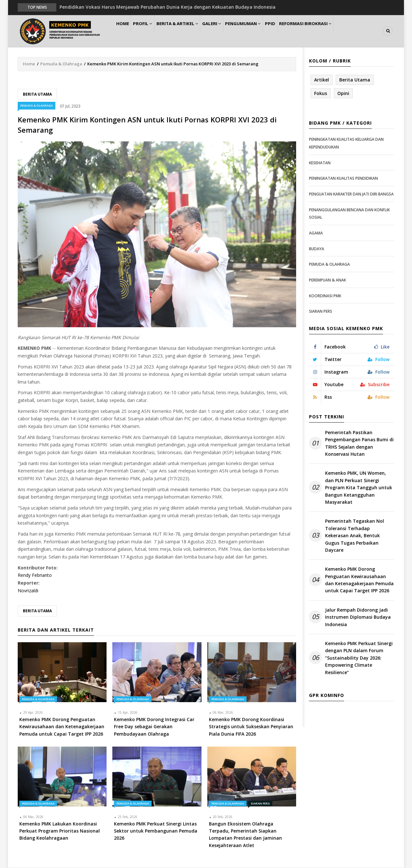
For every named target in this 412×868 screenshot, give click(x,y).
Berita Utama (37, 95)
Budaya (317, 249)
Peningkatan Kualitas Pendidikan (343, 179)
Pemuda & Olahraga (61, 64)
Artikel (322, 80)
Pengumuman (261, 31)
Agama (316, 233)
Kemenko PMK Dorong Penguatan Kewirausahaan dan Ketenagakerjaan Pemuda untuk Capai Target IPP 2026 (359, 580)
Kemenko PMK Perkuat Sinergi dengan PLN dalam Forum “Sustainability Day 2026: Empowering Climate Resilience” (359, 658)
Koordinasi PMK (325, 296)
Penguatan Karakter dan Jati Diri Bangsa (351, 194)
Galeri (226, 31)
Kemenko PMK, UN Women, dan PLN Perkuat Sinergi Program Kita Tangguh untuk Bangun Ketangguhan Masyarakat (359, 488)
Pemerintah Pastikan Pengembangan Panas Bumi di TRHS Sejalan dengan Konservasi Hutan (359, 444)
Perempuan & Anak (328, 280)
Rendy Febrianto (35, 576)
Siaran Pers (260, 804)
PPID (292, 31)
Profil (150, 31)
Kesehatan (320, 163)
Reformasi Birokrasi (331, 31)
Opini (343, 94)
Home (125, 31)
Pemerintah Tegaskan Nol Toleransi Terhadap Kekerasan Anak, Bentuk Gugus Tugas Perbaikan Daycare (355, 536)
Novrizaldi (28, 591)
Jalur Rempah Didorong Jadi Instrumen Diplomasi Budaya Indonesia (358, 617)
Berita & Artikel (188, 31)
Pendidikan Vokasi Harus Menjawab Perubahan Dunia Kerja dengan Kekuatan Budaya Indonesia (168, 7)
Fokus (321, 94)
